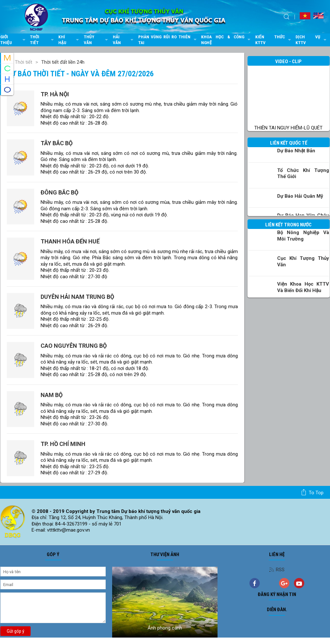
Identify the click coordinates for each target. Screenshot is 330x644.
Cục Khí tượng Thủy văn (303, 261)
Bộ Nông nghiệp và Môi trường (303, 236)
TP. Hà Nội (55, 94)
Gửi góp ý (15, 631)
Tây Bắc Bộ (57, 143)
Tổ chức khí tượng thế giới (303, 174)
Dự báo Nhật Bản (296, 151)
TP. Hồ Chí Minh (63, 444)
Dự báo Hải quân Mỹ (300, 196)
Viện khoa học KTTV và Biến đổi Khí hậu (303, 287)
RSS (277, 570)
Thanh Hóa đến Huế (70, 241)
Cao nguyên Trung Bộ (74, 346)
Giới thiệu (14, 40)
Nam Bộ (52, 395)
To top (312, 492)
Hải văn (124, 40)
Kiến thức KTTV (274, 40)
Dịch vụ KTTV (312, 40)
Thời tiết (43, 40)
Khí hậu (69, 40)
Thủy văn (97, 40)
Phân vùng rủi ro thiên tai (168, 40)
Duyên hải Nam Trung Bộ (77, 297)
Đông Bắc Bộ (59, 192)
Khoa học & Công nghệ (226, 40)
